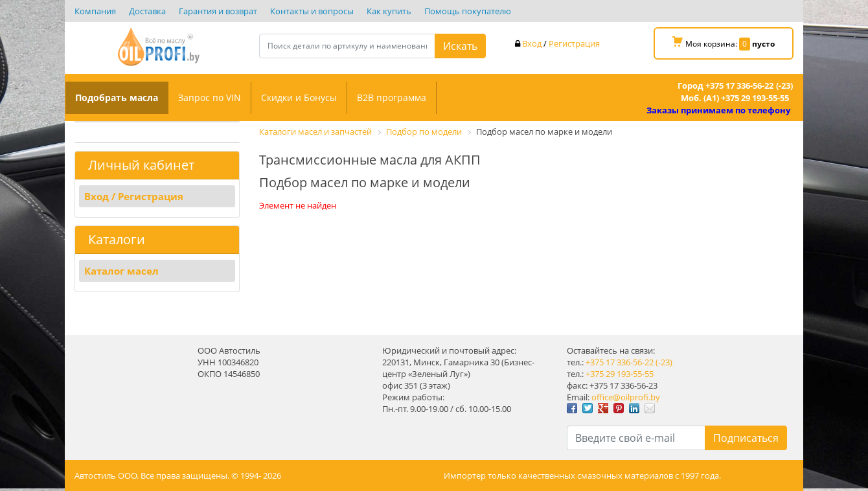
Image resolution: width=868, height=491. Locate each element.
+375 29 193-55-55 (620, 374)
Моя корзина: (724, 43)
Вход (532, 43)
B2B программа (392, 97)
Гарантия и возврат (218, 11)
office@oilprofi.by (626, 397)
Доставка (147, 11)
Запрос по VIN (210, 97)
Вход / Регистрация (134, 196)
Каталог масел (121, 271)
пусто (763, 44)
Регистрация (574, 43)
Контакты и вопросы (312, 11)
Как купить (389, 11)
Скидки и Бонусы (299, 97)
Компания (95, 11)
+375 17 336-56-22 (620, 362)
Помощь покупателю (468, 11)
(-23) (664, 362)
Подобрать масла (117, 97)
